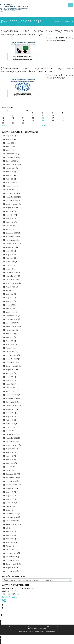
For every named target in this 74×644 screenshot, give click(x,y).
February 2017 (11, 506)
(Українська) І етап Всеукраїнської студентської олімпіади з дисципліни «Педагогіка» (37, 33)
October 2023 (11, 240)
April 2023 (10, 258)
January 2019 (11, 431)
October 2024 (11, 200)
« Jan (4, 125)
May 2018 (10, 456)
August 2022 (10, 287)
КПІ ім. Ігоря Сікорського (37, 629)
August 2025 (10, 168)
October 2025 (11, 161)
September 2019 (12, 406)
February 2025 (11, 186)
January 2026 (11, 150)
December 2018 (12, 434)
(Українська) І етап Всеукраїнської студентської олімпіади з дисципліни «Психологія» (37, 70)
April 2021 (10, 341)
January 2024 (11, 229)
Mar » (44, 125)
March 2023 (10, 262)
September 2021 (12, 326)
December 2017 (12, 474)
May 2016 (10, 535)
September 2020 (12, 366)
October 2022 (11, 280)
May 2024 (10, 215)
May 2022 (10, 298)
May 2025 (10, 175)
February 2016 (11, 546)
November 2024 (12, 197)
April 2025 (10, 179)
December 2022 (12, 272)
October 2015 (11, 560)
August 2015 (10, 568)
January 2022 (11, 312)
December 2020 (12, 355)
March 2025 (10, 182)
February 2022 (11, 308)
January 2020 (11, 391)
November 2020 (12, 359)
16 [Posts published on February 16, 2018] (43, 118)
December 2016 (12, 514)
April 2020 (10, 380)
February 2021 (11, 348)
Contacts (21, 627)
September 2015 (12, 564)
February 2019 (11, 427)
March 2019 (10, 424)
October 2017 (11, 481)
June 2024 (10, 211)
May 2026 (10, 136)
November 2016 (12, 517)
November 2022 (12, 276)
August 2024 (10, 208)
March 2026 (10, 143)
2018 (62, 22)
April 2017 (10, 499)
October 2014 (11, 571)
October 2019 (11, 402)
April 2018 (10, 460)
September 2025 (12, 164)
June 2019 (10, 413)
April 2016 (10, 539)
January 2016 (11, 550)
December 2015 (12, 553)
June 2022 (10, 294)
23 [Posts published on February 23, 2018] (43, 120)
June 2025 (10, 172)
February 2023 (11, 265)
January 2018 (11, 470)
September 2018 (12, 445)
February (67, 22)
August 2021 (10, 330)
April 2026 (10, 139)
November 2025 (12, 157)
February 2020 (11, 388)
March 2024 (10, 222)
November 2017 (12, 478)
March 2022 (10, 305)
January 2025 (11, 190)
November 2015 (12, 557)
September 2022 (12, 283)
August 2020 (10, 370)
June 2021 (10, 334)
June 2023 (10, 251)
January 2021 (11, 352)
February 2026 (11, 146)
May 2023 (10, 254)
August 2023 (10, 247)
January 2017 (11, 510)
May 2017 (10, 496)
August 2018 (10, 449)
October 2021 (11, 323)
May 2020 (10, 377)
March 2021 (10, 344)
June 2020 (10, 373)
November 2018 (12, 438)
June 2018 (10, 452)
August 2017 (10, 488)
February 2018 (11, 467)
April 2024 (10, 218)
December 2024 (12, 193)
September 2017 (12, 485)
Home (57, 22)
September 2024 (12, 204)
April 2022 (10, 301)
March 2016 (10, 542)
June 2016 (10, 532)
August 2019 (10, 409)
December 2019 (12, 395)
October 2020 (11, 362)
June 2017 (10, 492)
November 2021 (12, 319)
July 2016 (9, 528)
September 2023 (12, 244)
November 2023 (12, 236)
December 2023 (12, 233)
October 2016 (11, 521)
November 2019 (12, 398)
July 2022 (9, 290)
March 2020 (10, 384)
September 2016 (12, 524)
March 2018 (10, 463)
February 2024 (11, 226)
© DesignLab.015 (39, 632)
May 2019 (10, 416)
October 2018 (11, 442)
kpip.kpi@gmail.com (11, 597)
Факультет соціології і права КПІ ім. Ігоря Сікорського (46, 627)
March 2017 (10, 503)
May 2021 (10, 337)
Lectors (12, 627)
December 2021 (12, 316)
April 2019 (10, 420)
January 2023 (11, 269)
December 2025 (12, 154)
